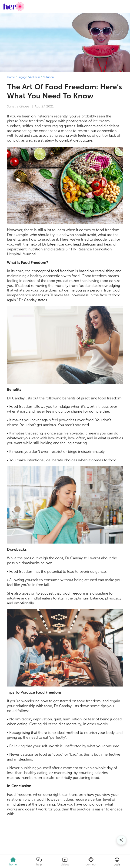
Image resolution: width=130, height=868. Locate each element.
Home (11, 77)
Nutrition (48, 77)
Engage (22, 77)
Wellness (34, 77)
